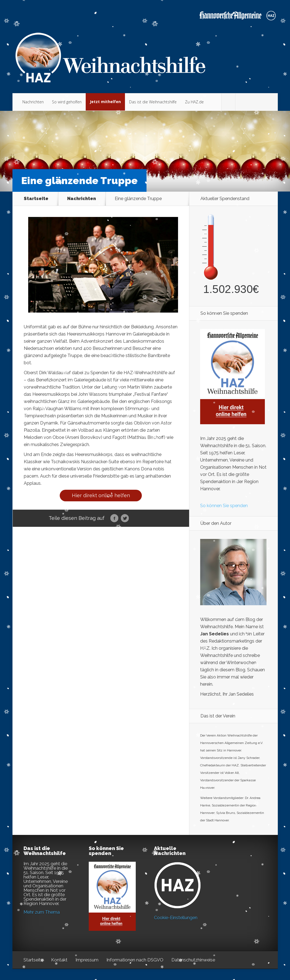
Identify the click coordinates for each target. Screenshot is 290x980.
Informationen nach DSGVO (135, 960)
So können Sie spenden (224, 506)
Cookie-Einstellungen (176, 918)
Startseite (36, 199)
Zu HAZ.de (194, 102)
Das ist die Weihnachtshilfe (153, 102)
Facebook (114, 518)
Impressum (87, 960)
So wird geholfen (67, 102)
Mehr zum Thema (42, 912)
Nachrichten (33, 102)
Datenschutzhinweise (193, 960)
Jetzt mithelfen (105, 102)
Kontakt (59, 960)
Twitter (125, 518)
